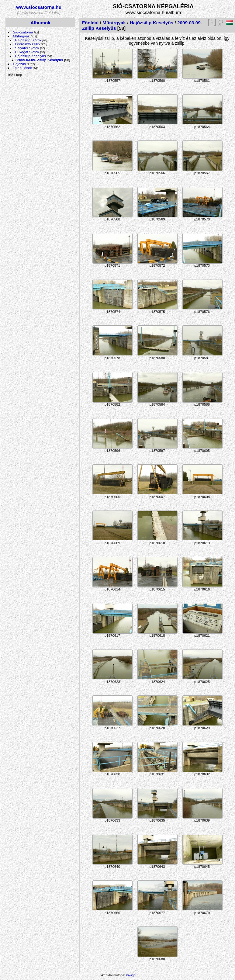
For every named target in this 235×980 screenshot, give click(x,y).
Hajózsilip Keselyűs (31, 56)
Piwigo (131, 975)
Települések (22, 68)
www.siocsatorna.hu (39, 7)
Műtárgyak (21, 36)
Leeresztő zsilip (28, 44)
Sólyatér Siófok (27, 48)
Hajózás (20, 64)
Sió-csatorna (23, 32)
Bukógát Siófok (27, 52)
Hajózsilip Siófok (28, 40)
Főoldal (90, 23)
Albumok (40, 23)
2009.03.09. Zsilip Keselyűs (40, 60)
